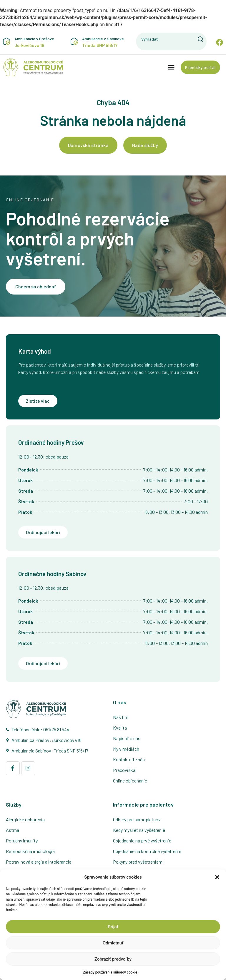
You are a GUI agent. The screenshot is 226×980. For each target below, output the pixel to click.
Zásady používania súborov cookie (110, 972)
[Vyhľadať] (201, 39)
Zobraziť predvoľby (113, 959)
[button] (217, 877)
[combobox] (166, 39)
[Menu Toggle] (168, 68)
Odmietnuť (113, 943)
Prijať (113, 927)
